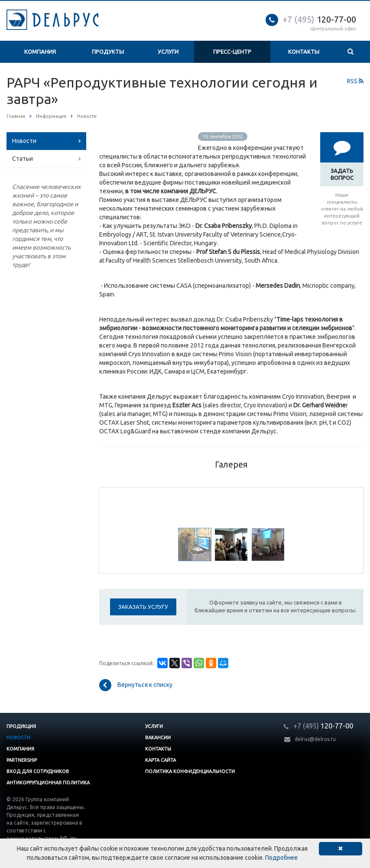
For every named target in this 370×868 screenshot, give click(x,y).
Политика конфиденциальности (190, 771)
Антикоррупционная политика (48, 783)
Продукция (21, 726)
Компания (40, 52)
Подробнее (281, 858)
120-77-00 (319, 19)
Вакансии (158, 738)
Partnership (22, 760)
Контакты (304, 52)
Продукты (108, 52)
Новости (24, 141)
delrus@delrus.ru (315, 739)
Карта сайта (161, 760)
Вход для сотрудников (38, 771)
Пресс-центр (232, 52)
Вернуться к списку (136, 685)
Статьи (23, 159)
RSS (355, 81)
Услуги (168, 52)
